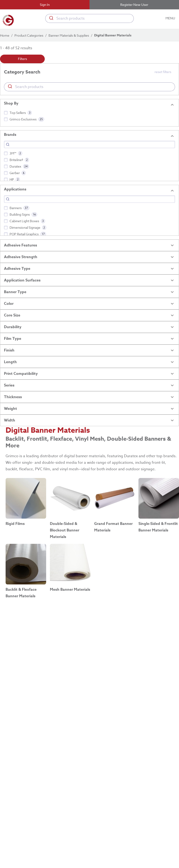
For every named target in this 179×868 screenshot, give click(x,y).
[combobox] (89, 18)
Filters (22, 59)
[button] (89, 72)
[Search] (89, 144)
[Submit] (51, 18)
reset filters (163, 72)
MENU (171, 18)
